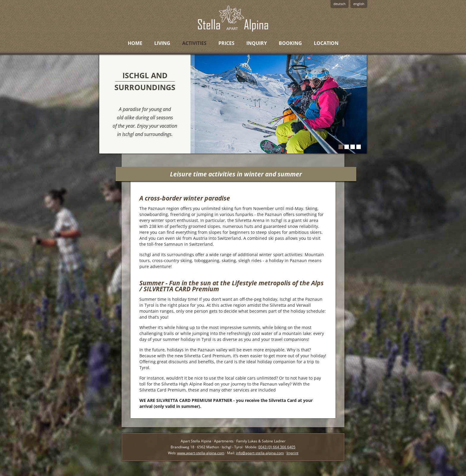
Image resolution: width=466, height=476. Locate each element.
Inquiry (257, 43)
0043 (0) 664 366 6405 (277, 447)
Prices (226, 43)
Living (162, 43)
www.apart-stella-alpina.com (201, 453)
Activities (194, 43)
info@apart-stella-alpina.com (260, 453)
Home (135, 43)
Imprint (292, 453)
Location (326, 43)
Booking (290, 43)
